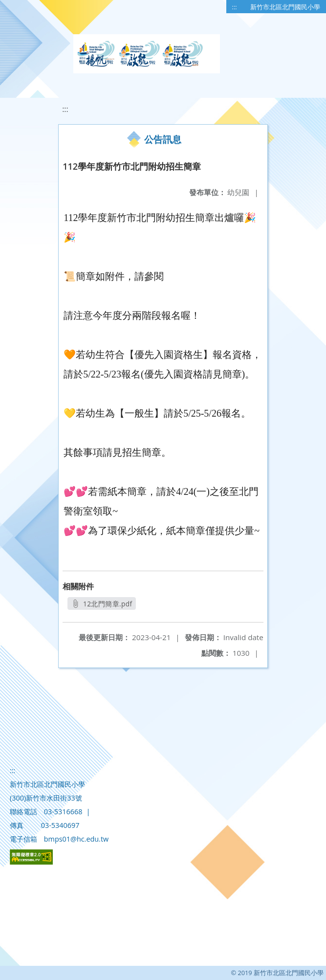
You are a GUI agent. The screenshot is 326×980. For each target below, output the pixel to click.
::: (235, 7)
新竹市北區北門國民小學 (285, 7)
